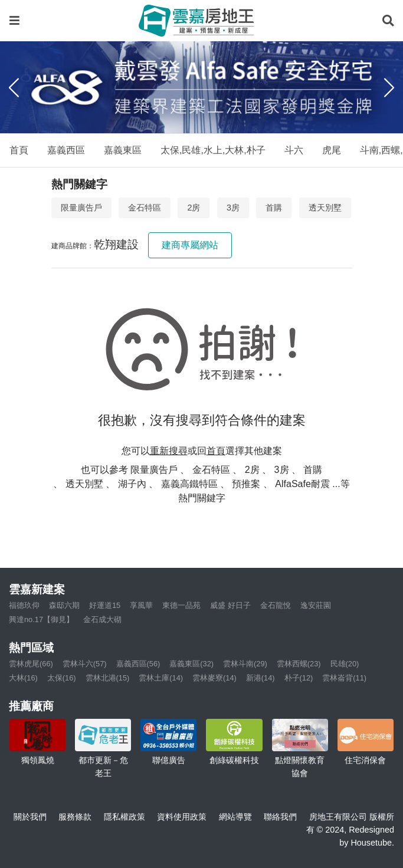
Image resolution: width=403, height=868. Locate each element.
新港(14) (261, 678)
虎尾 (332, 150)
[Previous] (14, 87)
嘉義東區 (123, 150)
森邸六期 (64, 605)
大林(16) (23, 678)
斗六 (294, 150)
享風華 (141, 605)
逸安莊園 (316, 605)
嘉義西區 (66, 150)
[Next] (389, 87)
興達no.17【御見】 (41, 619)
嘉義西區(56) (138, 664)
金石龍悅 (276, 605)
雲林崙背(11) (344, 678)
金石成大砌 (102, 619)
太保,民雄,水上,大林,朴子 (213, 150)
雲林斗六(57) (85, 664)
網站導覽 (235, 817)
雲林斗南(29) (245, 664)
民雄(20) (345, 664)
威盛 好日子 (230, 605)
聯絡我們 (280, 817)
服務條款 (75, 817)
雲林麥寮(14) (214, 678)
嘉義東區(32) (191, 664)
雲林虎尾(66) (31, 664)
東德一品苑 (181, 605)
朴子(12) (299, 678)
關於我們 (30, 817)
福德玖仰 (24, 605)
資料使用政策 (182, 817)
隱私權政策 (124, 817)
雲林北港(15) (108, 678)
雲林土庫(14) (161, 678)
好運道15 (105, 605)
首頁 (19, 150)
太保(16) (62, 678)
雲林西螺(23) (299, 664)
